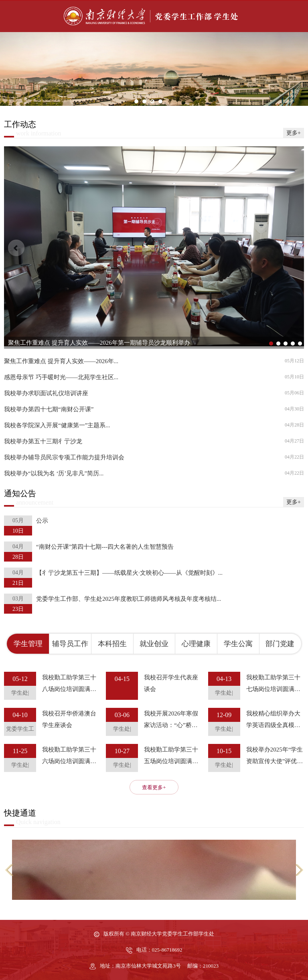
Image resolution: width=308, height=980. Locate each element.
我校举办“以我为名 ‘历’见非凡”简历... (54, 474)
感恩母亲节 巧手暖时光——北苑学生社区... (61, 377)
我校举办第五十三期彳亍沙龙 (43, 442)
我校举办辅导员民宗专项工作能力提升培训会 (64, 458)
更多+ (294, 133)
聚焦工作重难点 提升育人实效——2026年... (61, 361)
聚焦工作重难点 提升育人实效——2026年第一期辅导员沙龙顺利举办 (99, 343)
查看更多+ (154, 787)
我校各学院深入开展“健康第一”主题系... (57, 425)
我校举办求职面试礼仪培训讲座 (46, 393)
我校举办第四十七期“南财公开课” (49, 409)
